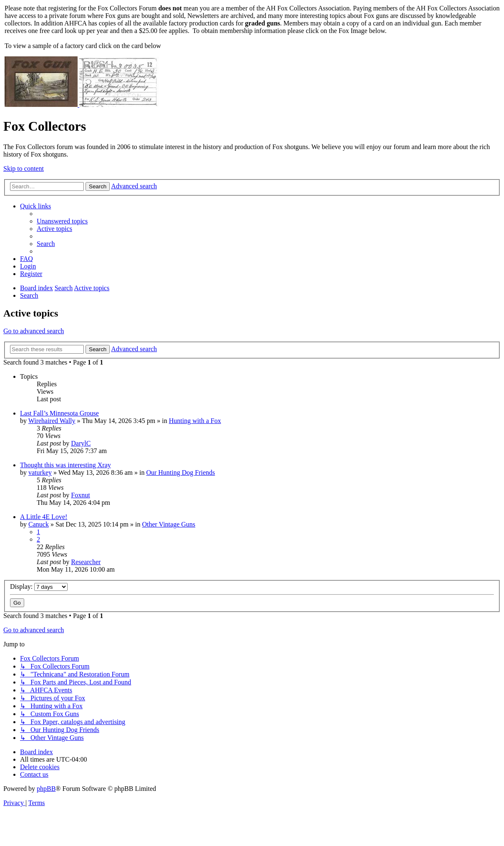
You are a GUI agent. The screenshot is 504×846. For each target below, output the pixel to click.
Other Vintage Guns (169, 524)
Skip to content (24, 168)
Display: (39, 586)
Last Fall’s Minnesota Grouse (59, 413)
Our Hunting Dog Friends (180, 472)
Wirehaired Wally (52, 421)
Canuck (39, 524)
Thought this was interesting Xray (66, 465)
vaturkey (40, 472)
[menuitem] (62, 221)
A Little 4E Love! (44, 517)
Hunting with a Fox (195, 421)
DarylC (81, 443)
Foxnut (80, 495)
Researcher (86, 562)
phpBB (46, 789)
